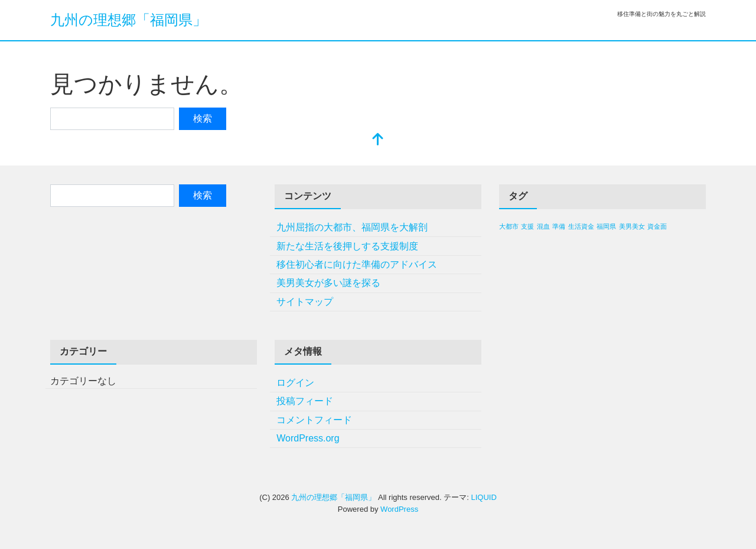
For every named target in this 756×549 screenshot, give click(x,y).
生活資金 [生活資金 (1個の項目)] (581, 226)
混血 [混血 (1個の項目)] (543, 226)
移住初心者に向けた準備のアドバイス (357, 264)
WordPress (399, 509)
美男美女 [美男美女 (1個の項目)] (632, 226)
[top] (378, 140)
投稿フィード (305, 401)
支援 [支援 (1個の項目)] (527, 226)
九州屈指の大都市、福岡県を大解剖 (352, 227)
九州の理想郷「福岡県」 (128, 20)
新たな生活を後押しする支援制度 (347, 246)
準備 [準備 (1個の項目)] (559, 226)
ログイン (295, 383)
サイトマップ (305, 302)
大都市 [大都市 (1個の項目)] (509, 226)
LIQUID (483, 497)
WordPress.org (308, 438)
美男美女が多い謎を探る (328, 283)
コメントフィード (314, 420)
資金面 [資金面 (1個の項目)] (657, 226)
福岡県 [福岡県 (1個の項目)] (606, 226)
